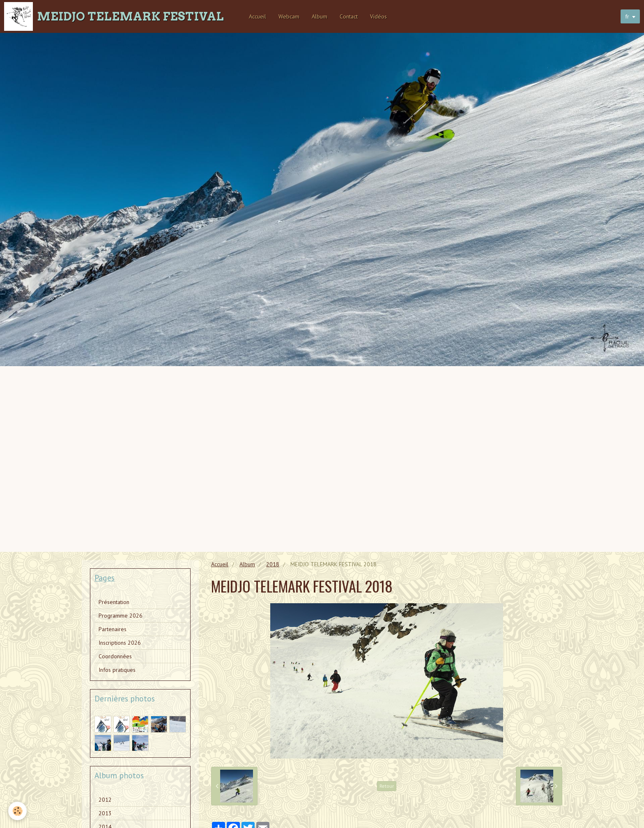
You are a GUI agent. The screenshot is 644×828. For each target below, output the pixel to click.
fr (627, 16)
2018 (273, 564)
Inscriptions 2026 (120, 643)
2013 (105, 813)
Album (320, 16)
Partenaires (113, 629)
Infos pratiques (117, 670)
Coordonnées (115, 656)
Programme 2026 (121, 616)
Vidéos (378, 16)
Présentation (114, 602)
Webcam (289, 16)
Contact (349, 16)
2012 (105, 800)
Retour (387, 786)
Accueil (258, 16)
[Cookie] (17, 811)
